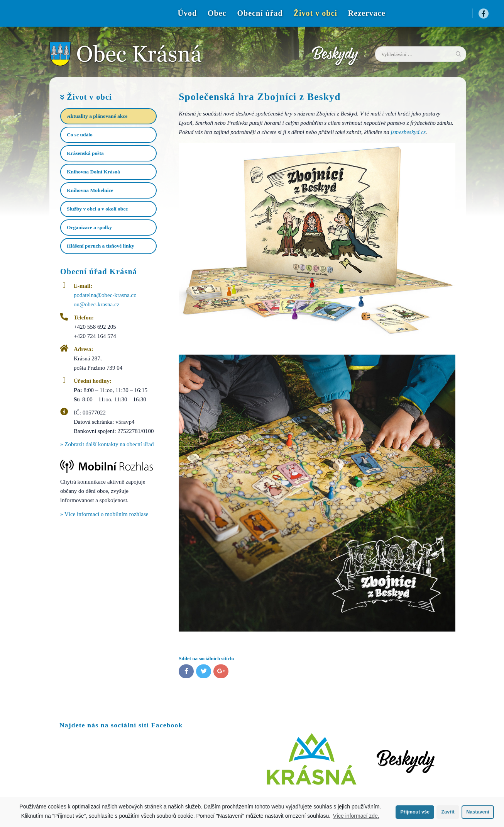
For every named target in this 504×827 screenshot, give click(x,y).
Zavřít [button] (448, 812)
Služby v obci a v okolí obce (97, 209)
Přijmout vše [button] (415, 812)
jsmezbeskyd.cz (408, 132)
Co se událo (80, 135)
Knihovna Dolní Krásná (93, 172)
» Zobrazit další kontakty (107, 444)
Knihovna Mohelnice (90, 190)
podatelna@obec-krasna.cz (105, 295)
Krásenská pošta (85, 153)
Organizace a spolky (89, 227)
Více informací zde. (356, 816)
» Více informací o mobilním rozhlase (104, 514)
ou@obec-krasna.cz (96, 304)
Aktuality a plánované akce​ (97, 116)
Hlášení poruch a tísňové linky (101, 246)
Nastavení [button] (478, 812)
